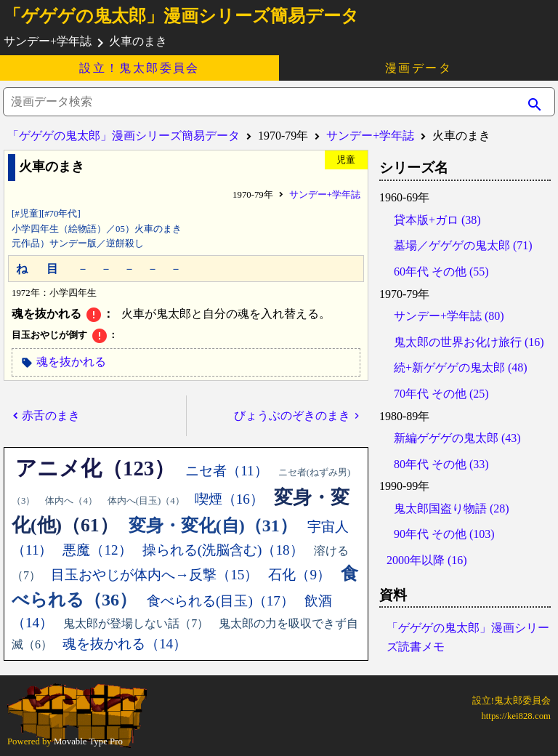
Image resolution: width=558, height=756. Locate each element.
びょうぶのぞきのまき (292, 415)
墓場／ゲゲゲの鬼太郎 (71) (463, 245)
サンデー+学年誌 (370, 136)
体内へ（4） (71, 501)
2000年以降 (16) (427, 560)
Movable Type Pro (88, 741)
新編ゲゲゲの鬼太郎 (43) (457, 438)
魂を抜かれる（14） (125, 644)
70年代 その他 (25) (441, 394)
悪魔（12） (97, 550)
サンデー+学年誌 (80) (449, 316)
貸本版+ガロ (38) (437, 220)
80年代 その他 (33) (441, 464)
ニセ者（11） (226, 471)
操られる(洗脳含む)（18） (223, 550)
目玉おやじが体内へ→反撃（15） (154, 575)
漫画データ (418, 68)
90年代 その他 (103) (444, 534)
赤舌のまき (51, 415)
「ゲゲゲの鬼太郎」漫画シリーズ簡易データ (181, 16)
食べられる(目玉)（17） (221, 601)
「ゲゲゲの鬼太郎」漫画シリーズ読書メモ (468, 637)
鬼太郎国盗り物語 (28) (452, 508)
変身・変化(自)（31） (213, 526)
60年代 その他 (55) (441, 272)
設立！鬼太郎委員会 (139, 68)
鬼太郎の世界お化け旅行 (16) (469, 342)
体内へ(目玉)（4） (146, 501)
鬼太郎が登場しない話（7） (136, 623)
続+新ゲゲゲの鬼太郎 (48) (461, 367)
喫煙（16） (229, 499)
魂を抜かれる (71, 362)
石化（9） (299, 575)
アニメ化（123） (95, 468)
